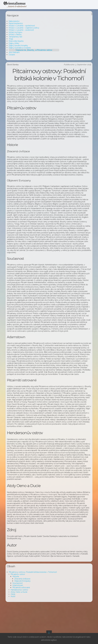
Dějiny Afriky (16, 43)
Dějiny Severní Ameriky (20, 46)
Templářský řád (17, 37)
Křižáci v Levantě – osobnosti (23, 30)
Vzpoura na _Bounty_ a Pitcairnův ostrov (36, 50)
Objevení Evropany (24, 601)
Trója (13, 39)
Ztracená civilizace (24, 599)
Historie (18, 596)
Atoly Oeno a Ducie (21, 612)
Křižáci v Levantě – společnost (24, 26)
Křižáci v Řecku (17, 34)
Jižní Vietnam (16, 52)
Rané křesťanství (18, 23)
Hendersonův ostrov (21, 610)
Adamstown (20, 605)
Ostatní (14, 55)
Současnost (19, 603)
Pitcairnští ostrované (23, 607)
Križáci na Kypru (17, 32)
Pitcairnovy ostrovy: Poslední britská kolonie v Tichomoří (35, 592)
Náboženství (16, 21)
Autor (15, 616)
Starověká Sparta (18, 41)
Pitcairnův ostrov (20, 594)
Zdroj (15, 614)
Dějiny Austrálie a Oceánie (22, 48)
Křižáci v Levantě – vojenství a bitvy (26, 28)
